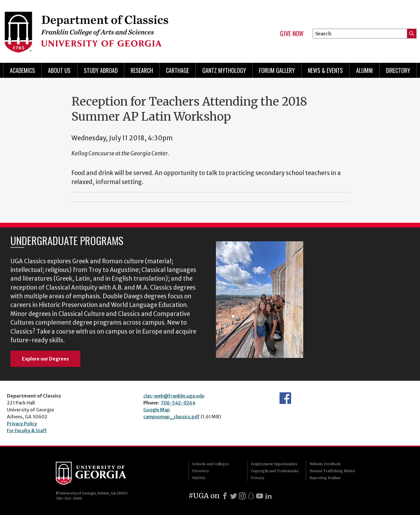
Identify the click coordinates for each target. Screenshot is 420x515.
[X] (234, 496)
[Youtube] (260, 496)
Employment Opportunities (274, 464)
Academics (22, 70)
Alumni (365, 70)
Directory (398, 70)
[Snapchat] (251, 496)
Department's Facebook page (285, 398)
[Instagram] (242, 496)
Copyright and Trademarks (275, 471)
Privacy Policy (22, 424)
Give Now (292, 34)
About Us (59, 70)
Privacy (258, 478)
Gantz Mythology (224, 70)
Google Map (157, 410)
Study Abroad (101, 70)
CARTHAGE (177, 70)
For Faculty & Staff (27, 431)
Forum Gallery (277, 70)
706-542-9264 (178, 403)
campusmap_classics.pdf (172, 417)
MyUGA (199, 478)
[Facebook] (225, 496)
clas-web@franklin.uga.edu (174, 396)
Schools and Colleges (211, 464)
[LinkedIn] (269, 496)
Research (142, 70)
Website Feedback (325, 464)
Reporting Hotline (325, 478)
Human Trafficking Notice (332, 471)
